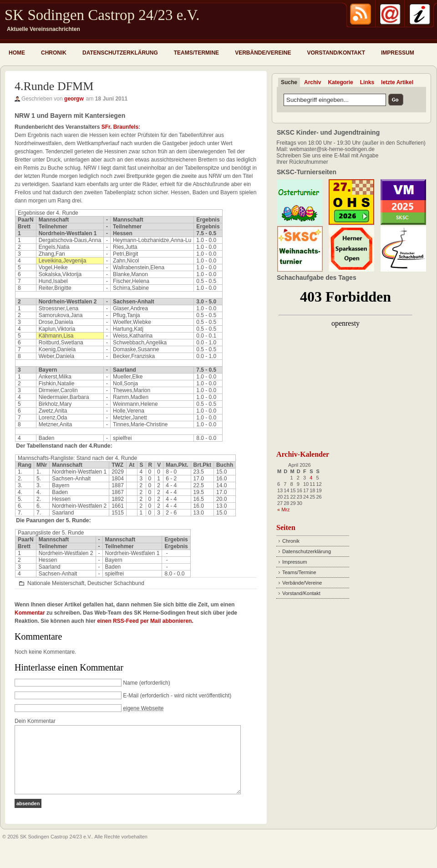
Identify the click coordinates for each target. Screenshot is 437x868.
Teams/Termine (196, 53)
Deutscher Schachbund (116, 583)
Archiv (313, 82)
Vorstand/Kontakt (336, 53)
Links (367, 82)
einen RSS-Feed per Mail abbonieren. (145, 621)
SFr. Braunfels (120, 127)
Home (17, 53)
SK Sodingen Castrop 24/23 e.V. (102, 15)
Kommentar (30, 613)
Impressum (398, 53)
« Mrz (284, 510)
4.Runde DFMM (54, 86)
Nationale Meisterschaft (56, 583)
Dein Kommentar (35, 721)
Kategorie (340, 82)
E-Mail (131, 696)
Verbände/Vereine (263, 53)
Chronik (54, 53)
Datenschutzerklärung (120, 53)
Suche (289, 82)
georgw (74, 99)
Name (130, 683)
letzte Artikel (397, 82)
